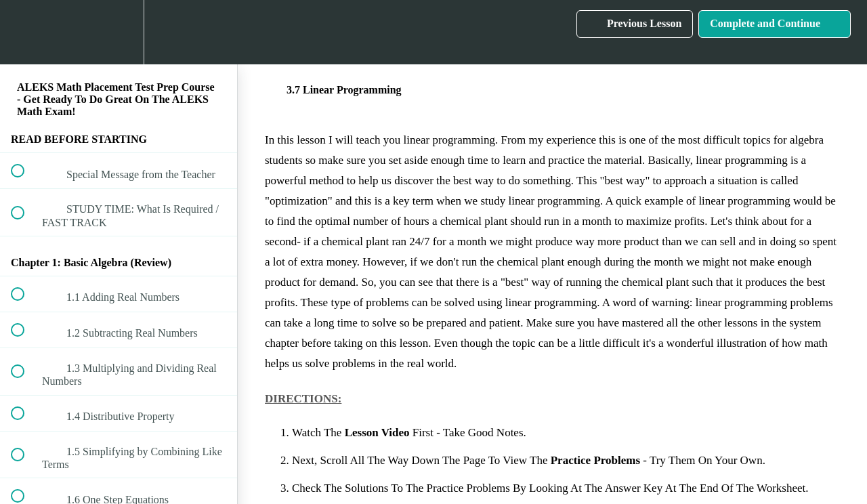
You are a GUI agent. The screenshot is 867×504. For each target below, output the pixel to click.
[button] (25, 32)
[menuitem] (119, 32)
